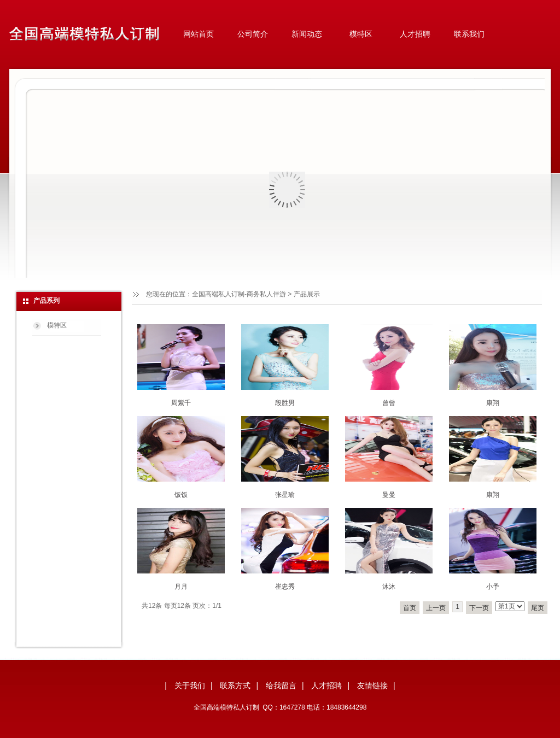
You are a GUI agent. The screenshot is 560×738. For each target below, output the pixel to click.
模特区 (361, 34)
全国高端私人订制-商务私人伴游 (239, 294)
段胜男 (285, 403)
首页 (410, 608)
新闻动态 (307, 34)
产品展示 (307, 294)
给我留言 (281, 686)
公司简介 (253, 34)
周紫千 (181, 403)
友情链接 (372, 686)
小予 (493, 587)
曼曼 (389, 495)
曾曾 (389, 403)
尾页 (538, 608)
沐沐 (389, 587)
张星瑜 (285, 495)
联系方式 (235, 686)
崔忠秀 (285, 587)
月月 (181, 587)
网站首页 (199, 34)
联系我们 (469, 34)
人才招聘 (415, 34)
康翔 (493, 403)
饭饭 (181, 495)
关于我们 (190, 686)
